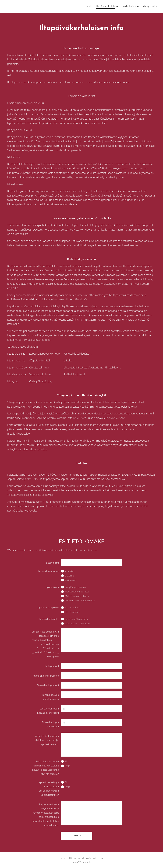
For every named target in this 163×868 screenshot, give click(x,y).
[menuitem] (90, 7)
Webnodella (85, 862)
